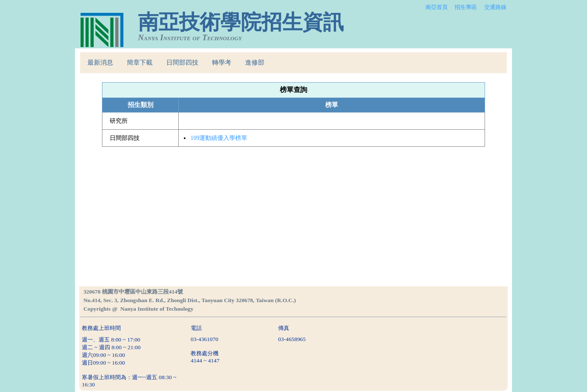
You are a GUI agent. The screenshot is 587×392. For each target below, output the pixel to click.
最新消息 (100, 62)
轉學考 (222, 62)
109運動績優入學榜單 (219, 138)
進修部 (255, 62)
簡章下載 (140, 62)
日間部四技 (182, 62)
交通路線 (495, 7)
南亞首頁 (437, 7)
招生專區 (466, 7)
